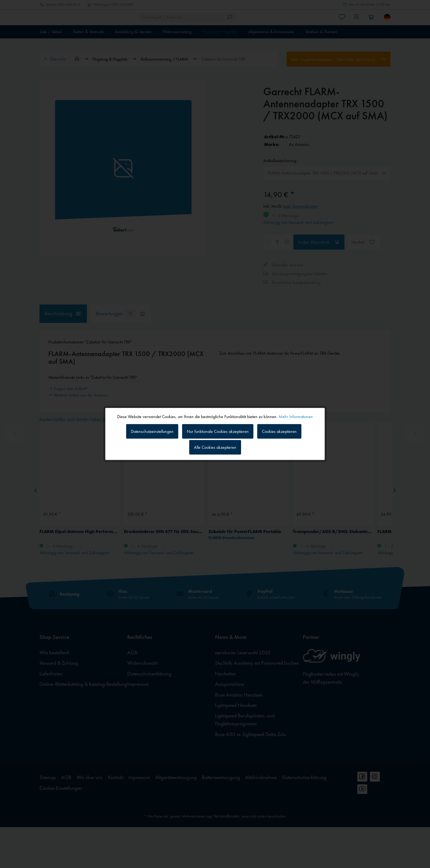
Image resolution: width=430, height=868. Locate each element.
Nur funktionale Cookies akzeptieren (218, 431)
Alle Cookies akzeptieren (215, 447)
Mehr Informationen (296, 417)
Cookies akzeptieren (279, 431)
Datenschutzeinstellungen (152, 431)
